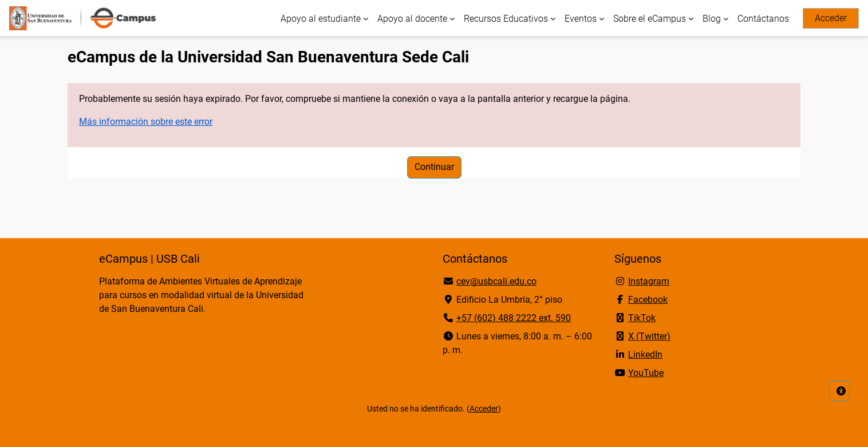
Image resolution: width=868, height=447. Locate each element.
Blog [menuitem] (712, 19)
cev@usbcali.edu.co (496, 281)
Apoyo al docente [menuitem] (412, 19)
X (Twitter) (649, 336)
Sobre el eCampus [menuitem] (650, 19)
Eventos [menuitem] (581, 19)
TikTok (642, 318)
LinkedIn (645, 355)
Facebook (648, 300)
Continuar (434, 167)
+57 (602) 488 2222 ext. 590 (514, 318)
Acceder (831, 18)
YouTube (646, 373)
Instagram (649, 281)
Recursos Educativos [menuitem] (506, 19)
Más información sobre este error (146, 122)
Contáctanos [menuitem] (763, 19)
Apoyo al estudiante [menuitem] (321, 19)
